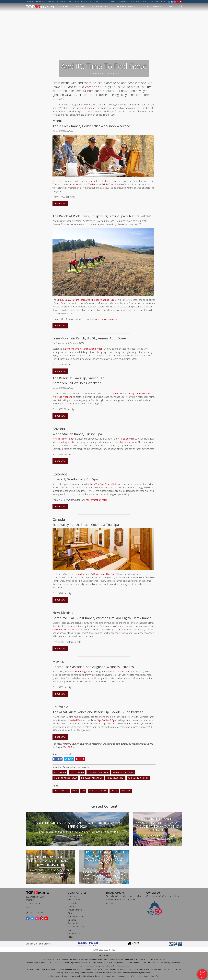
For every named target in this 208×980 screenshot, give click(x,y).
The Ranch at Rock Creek (104, 300)
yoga (89, 108)
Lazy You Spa (97, 484)
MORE (172, 7)
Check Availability (101, 7)
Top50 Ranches (71, 747)
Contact (72, 906)
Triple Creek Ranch (112, 184)
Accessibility (74, 903)
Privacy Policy (74, 900)
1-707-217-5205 (34, 913)
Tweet (69, 759)
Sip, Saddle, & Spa (107, 720)
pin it (80, 759)
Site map (72, 920)
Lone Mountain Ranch (77, 349)
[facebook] (169, 2)
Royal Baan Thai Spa (104, 574)
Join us (146, 2)
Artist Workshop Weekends (84, 184)
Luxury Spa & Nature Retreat (72, 300)
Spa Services (128, 439)
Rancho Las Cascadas (119, 671)
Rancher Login (75, 923)
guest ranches (61, 791)
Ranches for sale (76, 927)
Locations (80, 7)
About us (72, 896)
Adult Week (96, 349)
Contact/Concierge (152, 7)
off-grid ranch (116, 630)
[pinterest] (178, 2)
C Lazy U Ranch (77, 772)
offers (114, 791)
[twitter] (172, 2)
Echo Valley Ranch (82, 574)
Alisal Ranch (78, 720)
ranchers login (158, 2)
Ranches (64, 7)
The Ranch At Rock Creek (65, 778)
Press (114, 2)
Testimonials (135, 2)
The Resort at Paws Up (122, 393)
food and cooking (98, 791)
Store (71, 913)
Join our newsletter (77, 916)
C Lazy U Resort (113, 484)
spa (83, 791)
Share (58, 759)
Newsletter (123, 2)
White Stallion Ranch (63, 439)
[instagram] (175, 2)
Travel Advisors (126, 7)
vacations (92, 87)
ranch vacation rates (106, 319)
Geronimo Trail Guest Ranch (67, 630)
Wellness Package (77, 671)
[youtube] (181, 2)
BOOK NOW (60, 203)
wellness (126, 791)
